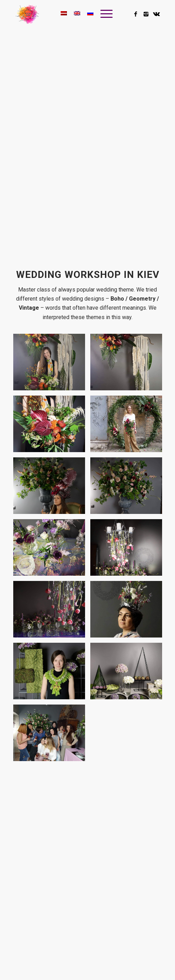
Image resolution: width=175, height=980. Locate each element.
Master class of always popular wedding (68, 290)
